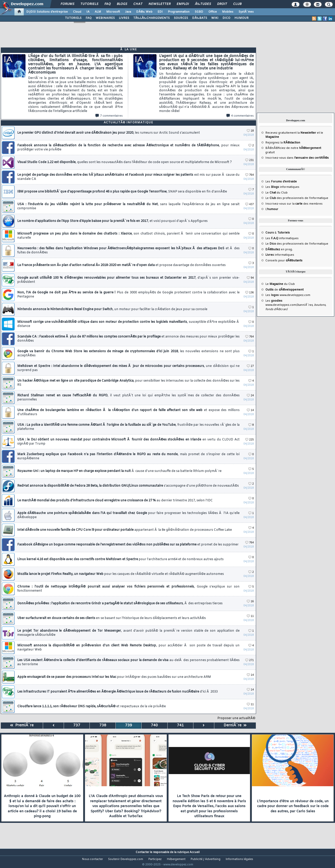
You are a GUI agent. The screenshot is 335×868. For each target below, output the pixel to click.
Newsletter (160, 4)
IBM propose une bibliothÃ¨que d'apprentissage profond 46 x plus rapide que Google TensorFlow (122, 192)
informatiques (280, 255)
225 (250, 440)
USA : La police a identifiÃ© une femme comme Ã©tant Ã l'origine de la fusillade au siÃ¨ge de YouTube (128, 427)
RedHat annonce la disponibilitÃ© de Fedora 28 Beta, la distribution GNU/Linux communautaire (128, 486)
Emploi (183, 4)
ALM (98, 12)
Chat (138, 4)
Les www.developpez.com (288, 295)
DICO (226, 18)
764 (250, 175)
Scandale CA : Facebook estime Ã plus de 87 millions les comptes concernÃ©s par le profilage (128, 339)
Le (271, 193)
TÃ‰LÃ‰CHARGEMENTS (152, 18)
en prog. (279, 250)
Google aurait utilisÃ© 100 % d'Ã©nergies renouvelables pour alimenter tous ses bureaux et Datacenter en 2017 (128, 280)
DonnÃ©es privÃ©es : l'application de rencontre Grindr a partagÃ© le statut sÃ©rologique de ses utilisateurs (120, 604)
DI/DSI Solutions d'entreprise (47, 12)
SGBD (199, 12)
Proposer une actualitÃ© (236, 718)
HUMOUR (242, 18)
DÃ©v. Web (144, 12)
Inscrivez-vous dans (297, 158)
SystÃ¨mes (246, 12)
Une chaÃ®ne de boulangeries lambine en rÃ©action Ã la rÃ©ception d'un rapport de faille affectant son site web (128, 412)
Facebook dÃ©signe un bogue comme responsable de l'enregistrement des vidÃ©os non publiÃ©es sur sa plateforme (128, 545)
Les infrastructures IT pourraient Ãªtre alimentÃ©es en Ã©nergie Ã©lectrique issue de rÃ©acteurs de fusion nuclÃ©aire (117, 692)
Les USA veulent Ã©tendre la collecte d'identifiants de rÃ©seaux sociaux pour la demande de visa (128, 662)
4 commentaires (240, 116)
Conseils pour (284, 261)
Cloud (77, 12)
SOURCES (181, 18)
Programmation (179, 12)
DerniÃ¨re (235, 725)
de (284, 290)
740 (154, 725)
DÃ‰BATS (200, 18)
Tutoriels (89, 4)
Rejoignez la (283, 143)
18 (250, 131)
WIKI (215, 18)
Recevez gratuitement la (291, 133)
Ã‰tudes (203, 4)
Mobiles (228, 12)
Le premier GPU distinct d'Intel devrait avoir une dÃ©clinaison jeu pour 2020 (109, 133)
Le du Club (280, 284)
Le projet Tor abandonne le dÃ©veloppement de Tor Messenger (128, 633)
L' (272, 209)
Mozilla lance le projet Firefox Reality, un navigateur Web (121, 574)
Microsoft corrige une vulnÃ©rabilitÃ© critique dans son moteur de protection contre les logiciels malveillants (128, 324)
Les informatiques (282, 187)
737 (77, 725)
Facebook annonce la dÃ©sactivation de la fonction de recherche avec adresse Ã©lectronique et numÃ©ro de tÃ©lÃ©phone (128, 148)
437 (250, 204)
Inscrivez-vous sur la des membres (294, 204)
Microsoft (113, 12)
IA (88, 12)
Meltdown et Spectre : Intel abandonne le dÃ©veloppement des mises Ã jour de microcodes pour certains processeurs (128, 368)
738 (103, 725)
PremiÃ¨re (22, 725)
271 (250, 660)
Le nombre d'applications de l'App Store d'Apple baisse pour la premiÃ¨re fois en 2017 (112, 221)
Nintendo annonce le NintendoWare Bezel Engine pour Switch (112, 309)
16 (250, 602)
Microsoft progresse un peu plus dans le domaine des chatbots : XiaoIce (128, 236)
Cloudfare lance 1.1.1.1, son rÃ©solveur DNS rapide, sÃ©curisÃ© (92, 706)
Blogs (122, 4)
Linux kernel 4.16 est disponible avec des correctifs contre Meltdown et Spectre (120, 559)
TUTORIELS (73, 18)
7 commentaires (109, 116)
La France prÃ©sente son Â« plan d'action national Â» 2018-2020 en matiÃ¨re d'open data (121, 265)
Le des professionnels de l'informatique (297, 198)
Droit (222, 4)
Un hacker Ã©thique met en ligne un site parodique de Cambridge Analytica (128, 383)
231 (250, 160)
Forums (67, 4)
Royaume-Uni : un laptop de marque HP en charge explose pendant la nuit (119, 471)
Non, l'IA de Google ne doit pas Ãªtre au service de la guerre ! (128, 295)
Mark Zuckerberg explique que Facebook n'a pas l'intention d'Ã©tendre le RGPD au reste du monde (128, 456)
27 (250, 366)
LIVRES (124, 18)
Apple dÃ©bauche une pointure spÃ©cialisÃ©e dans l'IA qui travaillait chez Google (128, 515)
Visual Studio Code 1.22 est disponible (125, 162)
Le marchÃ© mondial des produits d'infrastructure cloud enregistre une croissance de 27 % (115, 501)
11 (250, 616)
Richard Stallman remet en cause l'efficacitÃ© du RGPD (128, 398)
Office (213, 12)
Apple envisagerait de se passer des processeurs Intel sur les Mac (114, 677)
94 (250, 278)
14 (250, 410)
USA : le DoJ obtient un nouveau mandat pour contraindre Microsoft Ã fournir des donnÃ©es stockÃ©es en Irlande (128, 442)
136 (250, 293)
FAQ (108, 4)
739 (129, 725)
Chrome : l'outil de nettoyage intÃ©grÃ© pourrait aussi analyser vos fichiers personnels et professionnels (128, 589)
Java (128, 12)
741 (180, 725)
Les (281, 182)
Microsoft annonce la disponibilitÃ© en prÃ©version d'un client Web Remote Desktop (128, 648)
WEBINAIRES (105, 18)
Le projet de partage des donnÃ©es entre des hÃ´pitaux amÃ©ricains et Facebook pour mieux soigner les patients (128, 177)
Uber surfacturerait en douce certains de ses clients (112, 618)
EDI (160, 12)
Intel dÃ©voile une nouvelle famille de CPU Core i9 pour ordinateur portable (125, 530)
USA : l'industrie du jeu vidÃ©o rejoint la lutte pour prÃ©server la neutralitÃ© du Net (128, 206)
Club (237, 4)
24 (250, 396)
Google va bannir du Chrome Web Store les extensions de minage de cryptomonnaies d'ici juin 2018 (128, 353)
